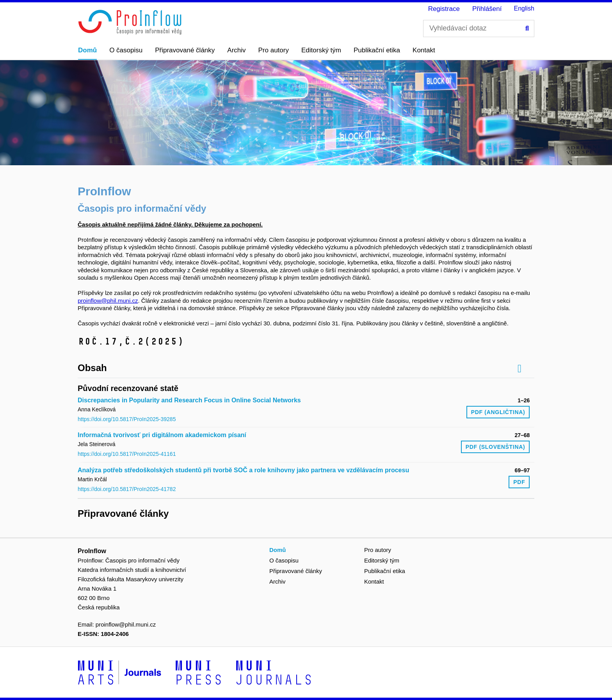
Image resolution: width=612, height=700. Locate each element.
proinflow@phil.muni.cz (108, 301)
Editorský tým (321, 50)
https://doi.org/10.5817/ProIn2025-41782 (127, 489)
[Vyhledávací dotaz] (479, 29)
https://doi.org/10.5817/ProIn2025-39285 (127, 419)
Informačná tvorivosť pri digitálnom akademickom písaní (162, 435)
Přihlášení (487, 9)
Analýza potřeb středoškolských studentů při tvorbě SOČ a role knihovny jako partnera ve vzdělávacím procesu (243, 470)
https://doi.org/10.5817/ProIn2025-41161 (127, 454)
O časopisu (126, 50)
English (524, 8)
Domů (87, 50)
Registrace (444, 9)
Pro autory (274, 50)
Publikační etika (377, 50)
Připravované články (185, 50)
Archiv (236, 50)
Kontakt (424, 50)
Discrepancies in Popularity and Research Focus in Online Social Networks (189, 400)
